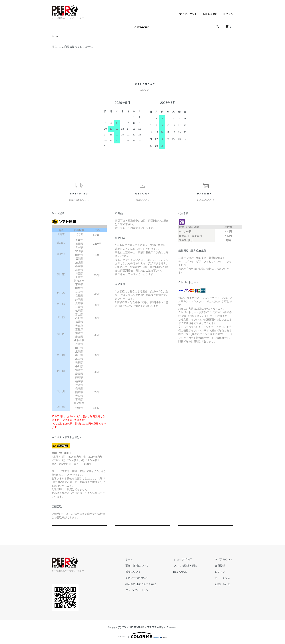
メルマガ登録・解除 (188, 566)
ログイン (228, 14)
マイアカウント (188, 14)
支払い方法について (141, 578)
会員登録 (221, 566)
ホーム (55, 36)
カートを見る (223, 578)
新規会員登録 (210, 14)
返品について (137, 572)
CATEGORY (142, 27)
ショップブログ (185, 560)
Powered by (142, 635)
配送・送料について (141, 566)
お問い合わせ (223, 584)
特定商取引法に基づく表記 (145, 584)
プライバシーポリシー (142, 590)
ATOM (187, 572)
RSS (179, 572)
